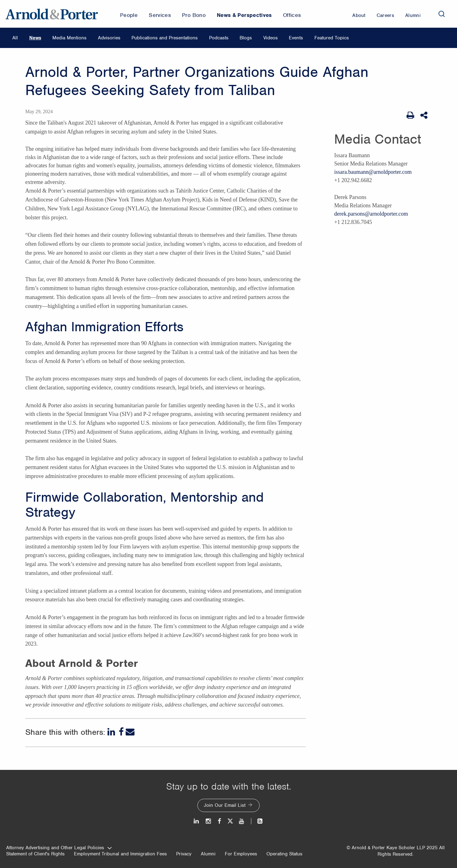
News (35, 38)
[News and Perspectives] (257, 821)
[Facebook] (121, 732)
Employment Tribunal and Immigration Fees (120, 854)
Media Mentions (69, 38)
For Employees (241, 854)
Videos (271, 38)
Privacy (184, 854)
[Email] (130, 732)
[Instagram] (209, 821)
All (15, 38)
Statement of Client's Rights (35, 854)
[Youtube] (242, 821)
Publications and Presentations (165, 38)
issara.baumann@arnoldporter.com (373, 172)
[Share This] (425, 115)
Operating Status (284, 854)
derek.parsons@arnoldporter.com (371, 214)
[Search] (442, 14)
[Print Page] (410, 115)
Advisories (109, 38)
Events (296, 38)
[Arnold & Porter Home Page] (52, 14)
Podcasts (219, 38)
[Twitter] (230, 821)
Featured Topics (332, 38)
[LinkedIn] (112, 732)
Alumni (208, 854)
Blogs (246, 38)
